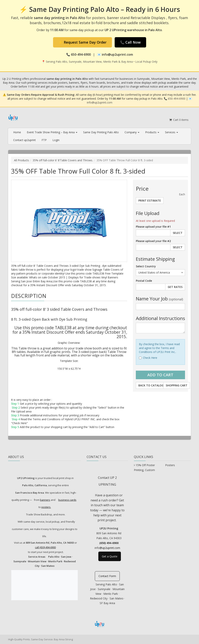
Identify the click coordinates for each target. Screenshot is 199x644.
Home (17, 132)
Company (132, 132)
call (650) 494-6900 (45, 547)
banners (45, 500)
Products (152, 132)
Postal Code (144, 281)
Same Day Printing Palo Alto (101, 132)
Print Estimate (150, 200)
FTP (44, 140)
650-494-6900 (177, 99)
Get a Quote (110, 556)
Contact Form (107, 576)
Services (172, 132)
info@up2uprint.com (100, 102)
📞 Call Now (130, 42)
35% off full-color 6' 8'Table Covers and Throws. (63, 160)
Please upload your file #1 (153, 227)
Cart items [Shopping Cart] (179, 120)
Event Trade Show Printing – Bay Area (52, 132)
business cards (67, 500)
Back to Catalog (151, 385)
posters (46, 507)
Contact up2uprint (24, 140)
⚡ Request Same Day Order (82, 42)
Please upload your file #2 (153, 241)
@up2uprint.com (110, 548)
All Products (21, 160)
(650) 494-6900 (109, 543)
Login (56, 140)
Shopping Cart (177, 385)
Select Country (146, 266)
